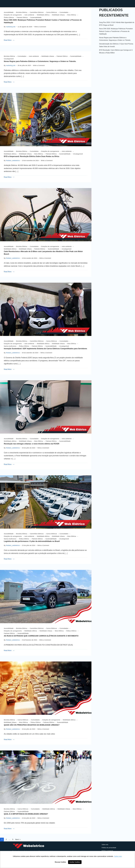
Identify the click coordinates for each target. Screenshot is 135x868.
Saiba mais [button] (118, 856)
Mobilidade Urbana (59, 15)
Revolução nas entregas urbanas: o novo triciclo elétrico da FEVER (32, 444)
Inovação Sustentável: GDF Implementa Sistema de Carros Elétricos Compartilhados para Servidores (45, 349)
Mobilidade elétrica (43, 15)
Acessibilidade (9, 12)
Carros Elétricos (52, 12)
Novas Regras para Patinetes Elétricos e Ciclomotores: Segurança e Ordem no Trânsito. (40, 61)
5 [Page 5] (13, 839)
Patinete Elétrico (22, 17)
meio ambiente (30, 15)
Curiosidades (64, 12)
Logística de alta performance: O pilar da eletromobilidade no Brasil (32, 541)
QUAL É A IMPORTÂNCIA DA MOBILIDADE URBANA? (26, 814)
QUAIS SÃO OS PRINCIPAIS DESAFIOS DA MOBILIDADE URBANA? (32, 725)
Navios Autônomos (10, 346)
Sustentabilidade (36, 17)
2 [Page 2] (6, 839)
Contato (110, 3)
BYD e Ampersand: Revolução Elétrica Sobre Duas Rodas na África (32, 156)
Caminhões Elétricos (37, 12)
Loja (85, 3)
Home (73, 3)
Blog (97, 3)
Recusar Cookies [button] (60, 862)
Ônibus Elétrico (9, 17)
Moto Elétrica (72, 15)
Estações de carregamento (13, 15)
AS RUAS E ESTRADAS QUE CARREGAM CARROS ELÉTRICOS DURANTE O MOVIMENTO (41, 636)
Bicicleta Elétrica (22, 12)
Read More (8, 40)
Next (17, 839)
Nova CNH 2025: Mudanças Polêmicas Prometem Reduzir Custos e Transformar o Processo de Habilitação (116, 31)
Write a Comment (40, 26)
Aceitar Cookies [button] (75, 862)
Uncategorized (9, 59)
